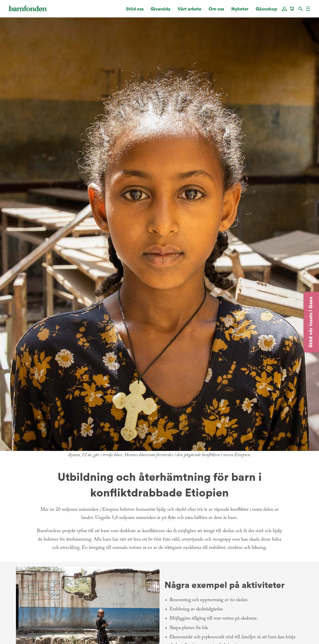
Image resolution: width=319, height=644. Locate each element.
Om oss (216, 11)
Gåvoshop (266, 11)
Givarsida (160, 11)
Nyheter (240, 11)
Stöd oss (135, 11)
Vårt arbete (190, 11)
